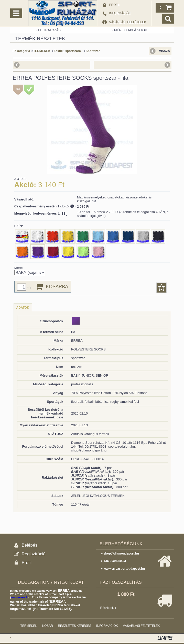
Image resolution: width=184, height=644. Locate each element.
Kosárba (57, 287)
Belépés (30, 545)
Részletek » (108, 608)
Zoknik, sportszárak (68, 51)
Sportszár (93, 51)
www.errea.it (19, 597)
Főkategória (21, 51)
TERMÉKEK (42, 51)
